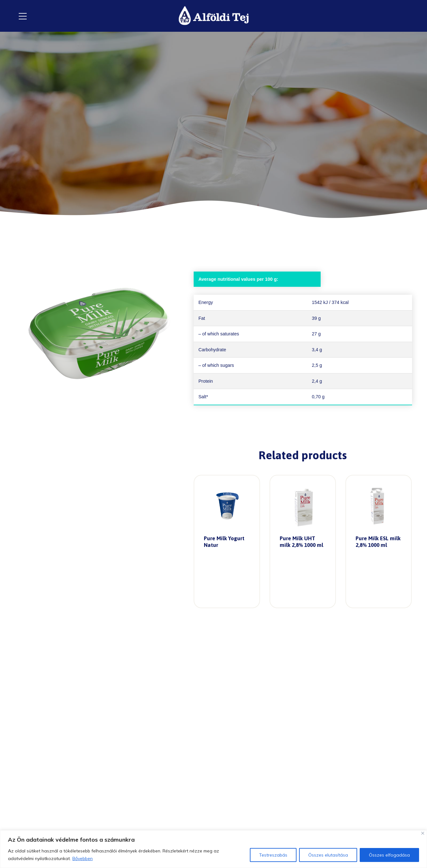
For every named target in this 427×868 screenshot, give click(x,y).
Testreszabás (273, 855)
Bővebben (83, 858)
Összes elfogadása (389, 855)
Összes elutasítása (328, 855)
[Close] (423, 833)
